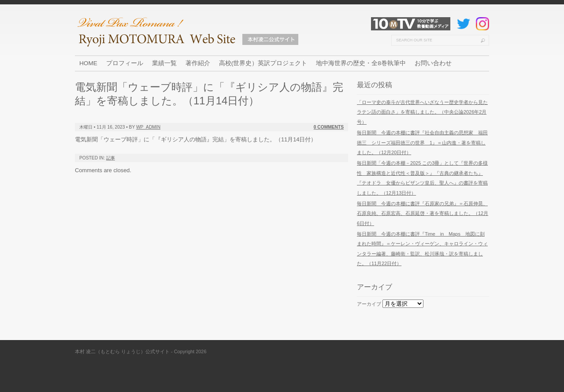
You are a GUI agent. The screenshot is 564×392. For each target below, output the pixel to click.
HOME (88, 63)
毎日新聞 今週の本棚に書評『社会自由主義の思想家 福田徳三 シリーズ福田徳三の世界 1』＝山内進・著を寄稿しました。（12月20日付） (422, 142)
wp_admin (148, 127)
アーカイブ (369, 304)
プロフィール (125, 63)
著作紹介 (198, 63)
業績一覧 (164, 63)
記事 (111, 158)
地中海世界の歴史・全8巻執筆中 (361, 63)
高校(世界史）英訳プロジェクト (263, 63)
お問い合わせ (433, 63)
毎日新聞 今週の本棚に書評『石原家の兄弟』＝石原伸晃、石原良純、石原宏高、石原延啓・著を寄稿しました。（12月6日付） (423, 213)
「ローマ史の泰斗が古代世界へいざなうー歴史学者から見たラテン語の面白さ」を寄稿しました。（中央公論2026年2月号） (422, 112)
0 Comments (329, 127)
